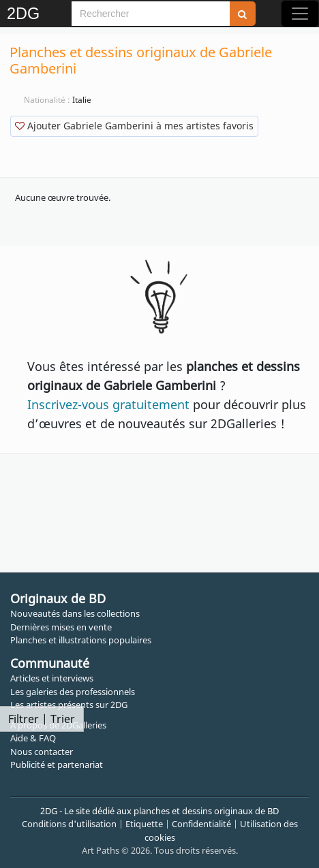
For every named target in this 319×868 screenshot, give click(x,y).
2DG (23, 14)
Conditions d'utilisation (69, 824)
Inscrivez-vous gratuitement (108, 404)
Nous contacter (42, 752)
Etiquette (144, 824)
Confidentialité (201, 824)
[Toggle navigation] (300, 14)
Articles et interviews (52, 678)
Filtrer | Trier (42, 719)
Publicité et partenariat (57, 765)
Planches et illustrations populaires (81, 640)
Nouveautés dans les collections (75, 613)
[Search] (151, 14)
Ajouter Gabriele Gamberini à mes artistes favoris (134, 126)
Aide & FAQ (33, 738)
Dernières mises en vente (61, 627)
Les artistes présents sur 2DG (69, 705)
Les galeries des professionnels (73, 692)
